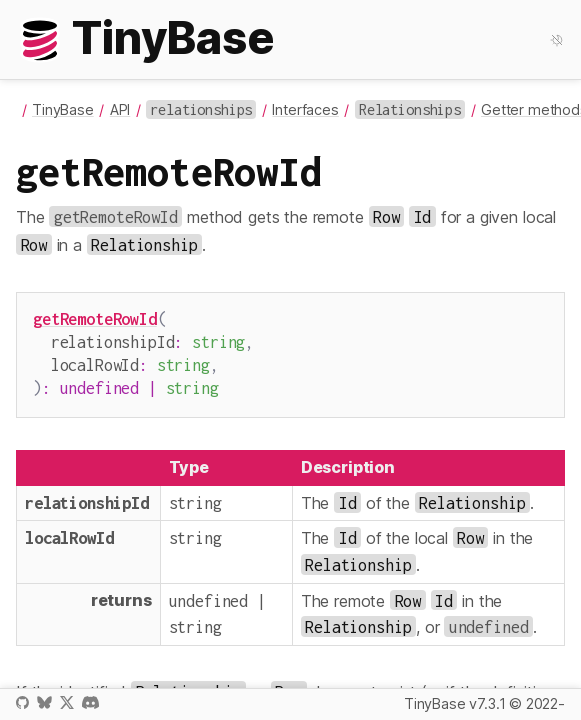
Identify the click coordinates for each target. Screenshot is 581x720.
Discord (90, 702)
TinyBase (63, 109)
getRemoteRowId (95, 318)
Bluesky (44, 702)
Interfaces (305, 109)
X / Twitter (67, 702)
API (120, 109)
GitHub (22, 702)
